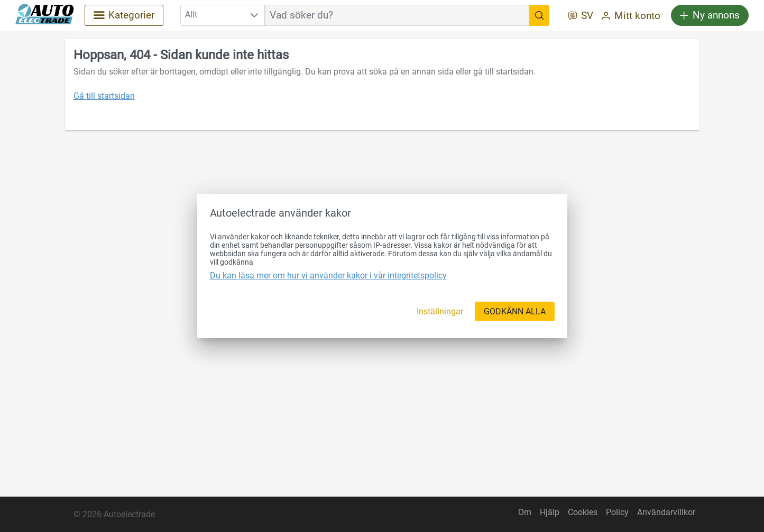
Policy (617, 512)
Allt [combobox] (191, 15)
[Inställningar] (440, 311)
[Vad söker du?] (539, 15)
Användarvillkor (666, 512)
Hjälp (550, 512)
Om (525, 512)
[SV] (581, 17)
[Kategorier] (124, 15)
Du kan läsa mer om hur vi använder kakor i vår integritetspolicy (328, 276)
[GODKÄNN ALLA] (515, 311)
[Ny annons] (710, 15)
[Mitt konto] (631, 17)
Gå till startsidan (104, 96)
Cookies (583, 512)
